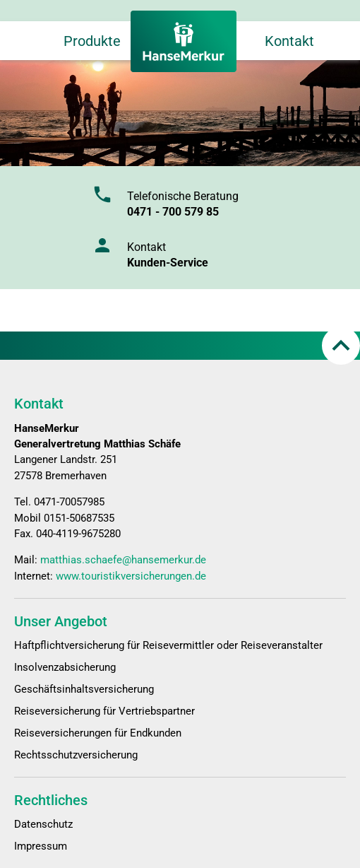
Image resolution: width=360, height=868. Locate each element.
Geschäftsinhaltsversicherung (84, 689)
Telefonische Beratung (183, 196)
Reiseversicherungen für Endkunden (98, 733)
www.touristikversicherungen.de (131, 576)
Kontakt (289, 41)
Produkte (92, 41)
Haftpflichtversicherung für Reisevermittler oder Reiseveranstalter (168, 645)
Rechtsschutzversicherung (76, 755)
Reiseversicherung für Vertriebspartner (104, 711)
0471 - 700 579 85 (173, 212)
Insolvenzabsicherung (65, 667)
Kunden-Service (168, 263)
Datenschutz (43, 824)
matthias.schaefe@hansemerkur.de (123, 560)
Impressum (41, 846)
